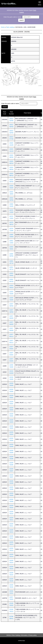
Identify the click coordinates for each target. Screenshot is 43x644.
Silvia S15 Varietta (11, 4)
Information (24, 635)
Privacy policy (33, 635)
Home (3, 27)
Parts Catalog (16, 635)
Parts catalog (10, 27)
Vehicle (9, 635)
